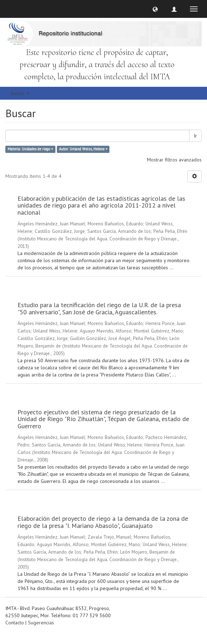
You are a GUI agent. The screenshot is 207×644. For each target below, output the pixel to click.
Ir (195, 136)
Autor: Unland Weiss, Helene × (83, 149)
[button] (155, 9)
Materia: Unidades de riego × (30, 149)
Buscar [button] (20, 93)
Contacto (15, 623)
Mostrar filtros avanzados (174, 160)
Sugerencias (41, 623)
